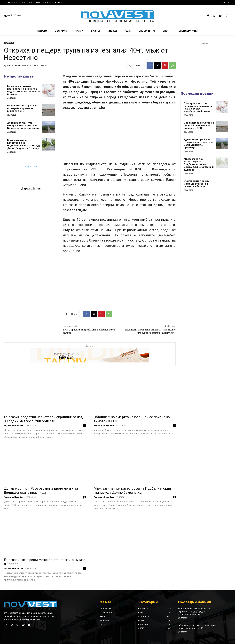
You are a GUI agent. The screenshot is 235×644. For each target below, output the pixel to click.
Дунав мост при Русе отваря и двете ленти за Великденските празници (23, 126)
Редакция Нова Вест (14, 425)
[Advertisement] (119, 137)
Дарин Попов (13, 66)
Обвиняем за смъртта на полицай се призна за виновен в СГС (22, 108)
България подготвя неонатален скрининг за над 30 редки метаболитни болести (24, 90)
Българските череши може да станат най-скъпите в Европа (197, 184)
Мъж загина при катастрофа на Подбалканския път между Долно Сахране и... (132, 491)
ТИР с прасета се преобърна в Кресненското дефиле (89, 331)
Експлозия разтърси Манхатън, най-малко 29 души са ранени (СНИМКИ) (150, 331)
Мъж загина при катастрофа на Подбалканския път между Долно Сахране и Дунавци (24, 144)
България (9, 43)
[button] (227, 16)
